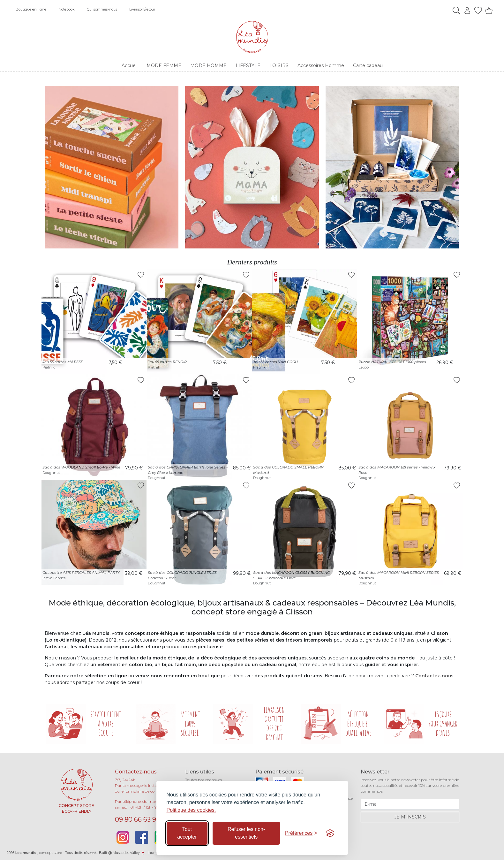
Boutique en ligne (31, 9)
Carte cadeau (368, 65)
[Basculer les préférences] (301, 833)
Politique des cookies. (191, 810)
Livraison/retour (142, 9)
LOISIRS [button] (279, 65)
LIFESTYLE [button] (248, 65)
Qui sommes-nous (102, 9)
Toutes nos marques (203, 780)
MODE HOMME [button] (208, 65)
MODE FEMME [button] (164, 65)
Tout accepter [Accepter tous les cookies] (187, 833)
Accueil (130, 65)
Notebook (67, 9)
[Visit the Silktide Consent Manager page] (330, 833)
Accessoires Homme (321, 65)
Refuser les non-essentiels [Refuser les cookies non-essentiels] (246, 833)
